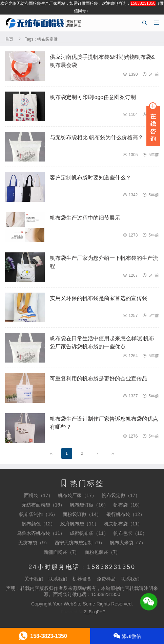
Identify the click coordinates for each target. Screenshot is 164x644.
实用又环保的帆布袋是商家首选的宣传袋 (99, 298)
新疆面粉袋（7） (62, 552)
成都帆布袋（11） (89, 533)
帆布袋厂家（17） (77, 495)
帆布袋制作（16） (39, 514)
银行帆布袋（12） (126, 514)
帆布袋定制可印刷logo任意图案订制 (93, 97)
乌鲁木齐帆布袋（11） (41, 533)
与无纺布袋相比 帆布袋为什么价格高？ (97, 137)
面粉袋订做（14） (82, 514)
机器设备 (82, 579)
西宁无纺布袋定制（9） (80, 543)
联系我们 (58, 579)
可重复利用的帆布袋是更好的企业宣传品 (99, 379)
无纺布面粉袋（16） (43, 505)
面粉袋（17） (39, 495)
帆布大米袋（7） (128, 543)
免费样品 (106, 579)
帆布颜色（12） (39, 524)
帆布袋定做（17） (121, 495)
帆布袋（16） (128, 505)
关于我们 (34, 579)
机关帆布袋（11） (123, 524)
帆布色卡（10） (130, 533)
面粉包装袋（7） (103, 552)
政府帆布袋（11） (80, 524)
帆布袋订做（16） (89, 505)
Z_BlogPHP (95, 612)
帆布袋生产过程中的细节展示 (85, 218)
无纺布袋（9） (34, 543)
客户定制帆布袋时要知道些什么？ (90, 178)
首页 (9, 39)
